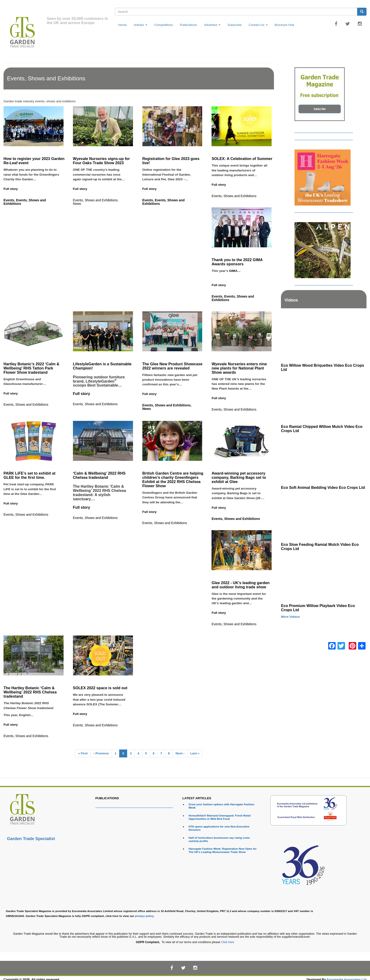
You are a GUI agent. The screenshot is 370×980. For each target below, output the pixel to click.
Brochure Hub (284, 25)
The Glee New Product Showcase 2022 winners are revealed (172, 366)
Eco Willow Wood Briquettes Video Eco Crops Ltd (322, 367)
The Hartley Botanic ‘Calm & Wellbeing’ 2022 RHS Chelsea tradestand (30, 692)
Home (122, 25)
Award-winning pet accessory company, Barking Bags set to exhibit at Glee (239, 477)
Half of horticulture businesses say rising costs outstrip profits (219, 839)
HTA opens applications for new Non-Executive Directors (219, 828)
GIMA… (237, 276)
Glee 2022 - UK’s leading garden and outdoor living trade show (241, 585)
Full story (11, 189)
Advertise (212, 25)
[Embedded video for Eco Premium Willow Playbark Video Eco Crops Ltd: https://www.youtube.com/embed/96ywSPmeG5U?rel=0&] (324, 577)
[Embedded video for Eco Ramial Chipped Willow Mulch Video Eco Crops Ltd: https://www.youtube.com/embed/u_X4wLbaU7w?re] (324, 398)
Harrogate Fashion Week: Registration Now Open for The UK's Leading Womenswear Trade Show (223, 850)
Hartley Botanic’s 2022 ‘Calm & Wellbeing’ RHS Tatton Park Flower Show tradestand (31, 368)
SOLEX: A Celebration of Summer (242, 159)
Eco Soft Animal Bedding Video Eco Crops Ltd (323, 487)
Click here (228, 942)
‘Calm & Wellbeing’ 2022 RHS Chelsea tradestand (99, 475)
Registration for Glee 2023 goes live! (171, 161)
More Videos (290, 617)
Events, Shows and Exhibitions (25, 202)
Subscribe (234, 25)
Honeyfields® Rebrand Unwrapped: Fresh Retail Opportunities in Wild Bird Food (220, 817)
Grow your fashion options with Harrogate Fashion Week (221, 806)
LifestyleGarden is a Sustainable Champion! (102, 366)
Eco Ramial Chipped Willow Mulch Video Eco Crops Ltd (322, 429)
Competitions (163, 25)
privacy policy (144, 916)
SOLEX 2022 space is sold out (101, 688)
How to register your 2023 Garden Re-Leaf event (34, 161)
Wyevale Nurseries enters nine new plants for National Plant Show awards (239, 368)
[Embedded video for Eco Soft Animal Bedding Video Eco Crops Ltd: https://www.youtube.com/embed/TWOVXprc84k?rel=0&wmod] (324, 459)
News (77, 204)
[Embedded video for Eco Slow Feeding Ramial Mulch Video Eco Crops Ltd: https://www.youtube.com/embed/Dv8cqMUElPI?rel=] (324, 516)
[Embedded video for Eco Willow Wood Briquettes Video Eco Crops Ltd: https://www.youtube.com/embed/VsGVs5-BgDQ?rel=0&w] (324, 337)
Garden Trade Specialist (31, 839)
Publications (188, 25)
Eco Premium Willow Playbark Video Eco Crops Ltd (318, 608)
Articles (140, 25)
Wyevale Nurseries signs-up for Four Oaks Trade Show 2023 (101, 161)
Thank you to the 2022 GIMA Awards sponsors (237, 262)
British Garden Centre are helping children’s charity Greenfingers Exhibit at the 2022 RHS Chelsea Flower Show (173, 479)
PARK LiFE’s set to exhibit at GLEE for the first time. (29, 475)
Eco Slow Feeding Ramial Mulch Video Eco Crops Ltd (320, 547)
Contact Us (258, 25)
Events (9, 200)
